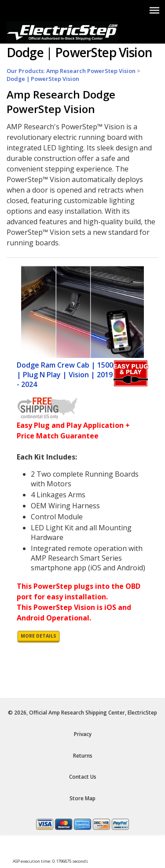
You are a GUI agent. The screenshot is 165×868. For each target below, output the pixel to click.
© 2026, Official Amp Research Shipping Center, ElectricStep (82, 713)
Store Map (82, 798)
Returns (83, 756)
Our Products (25, 71)
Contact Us (83, 777)
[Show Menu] (154, 10)
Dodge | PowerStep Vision (43, 79)
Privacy (83, 734)
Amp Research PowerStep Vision (91, 71)
